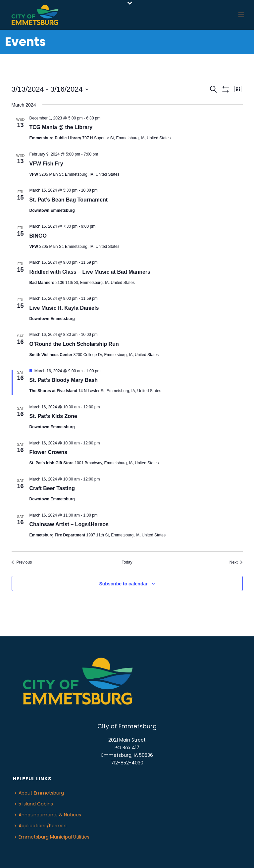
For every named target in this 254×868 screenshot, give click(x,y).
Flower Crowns (49, 452)
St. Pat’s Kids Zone (53, 416)
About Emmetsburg (39, 793)
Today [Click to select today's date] (127, 562)
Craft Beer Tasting (52, 488)
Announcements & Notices (48, 815)
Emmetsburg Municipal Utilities (52, 837)
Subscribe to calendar (123, 584)
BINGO (38, 236)
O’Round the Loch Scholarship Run (74, 344)
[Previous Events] (22, 562)
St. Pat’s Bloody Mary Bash (64, 380)
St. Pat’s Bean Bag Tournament (69, 200)
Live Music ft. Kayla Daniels (64, 308)
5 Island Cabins (34, 804)
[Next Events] (236, 562)
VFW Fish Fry (46, 164)
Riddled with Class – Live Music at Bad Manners (90, 272)
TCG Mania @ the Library (61, 127)
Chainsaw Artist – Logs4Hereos (69, 524)
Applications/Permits (41, 826)
